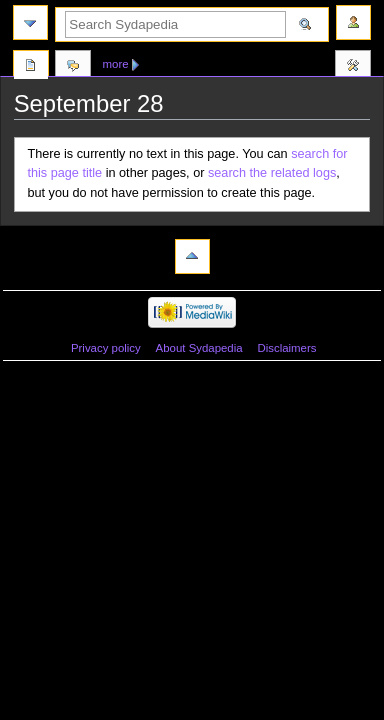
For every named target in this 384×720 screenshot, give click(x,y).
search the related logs (272, 173)
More (116, 64)
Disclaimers (286, 348)
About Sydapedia (199, 348)
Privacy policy (106, 348)
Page (31, 67)
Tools (353, 67)
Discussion (73, 67)
